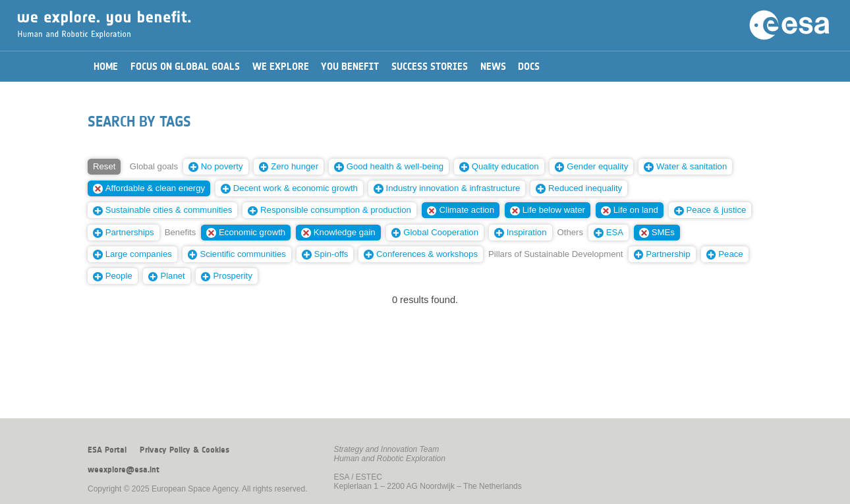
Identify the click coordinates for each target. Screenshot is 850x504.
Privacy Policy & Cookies (184, 450)
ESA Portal (107, 450)
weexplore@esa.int (124, 470)
